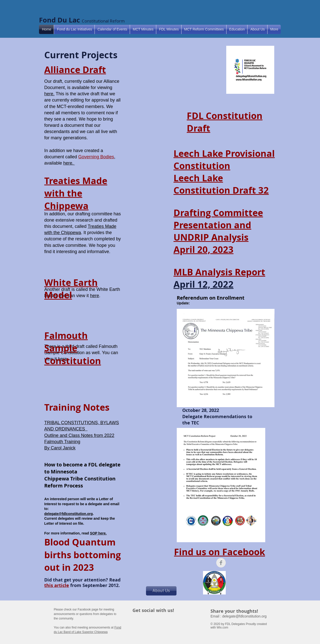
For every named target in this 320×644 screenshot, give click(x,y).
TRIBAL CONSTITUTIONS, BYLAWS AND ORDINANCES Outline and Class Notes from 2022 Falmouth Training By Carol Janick (82, 435)
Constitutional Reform (103, 21)
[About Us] (161, 591)
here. (49, 94)
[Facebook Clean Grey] (221, 563)
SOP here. (98, 533)
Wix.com (222, 627)
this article (57, 585)
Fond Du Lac (60, 20)
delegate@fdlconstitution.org (68, 514)
